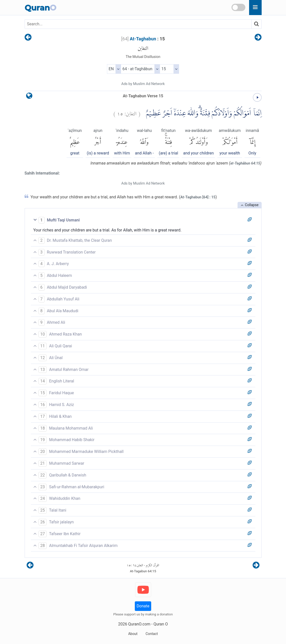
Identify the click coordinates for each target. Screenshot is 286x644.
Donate (143, 606)
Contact (152, 634)
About (133, 634)
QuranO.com (139, 624)
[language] (29, 97)
